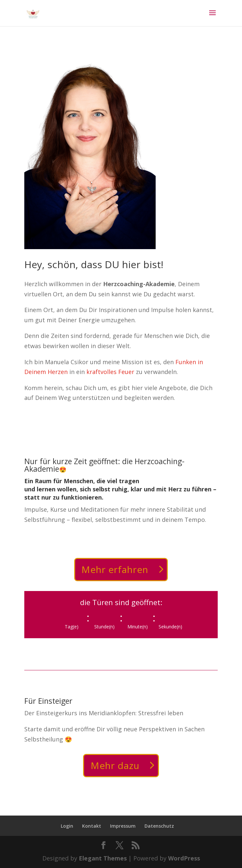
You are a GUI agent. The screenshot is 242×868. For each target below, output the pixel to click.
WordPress (184, 858)
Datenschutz (159, 826)
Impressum (123, 826)
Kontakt (92, 826)
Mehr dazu (115, 765)
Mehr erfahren (115, 569)
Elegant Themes (103, 858)
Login (67, 826)
